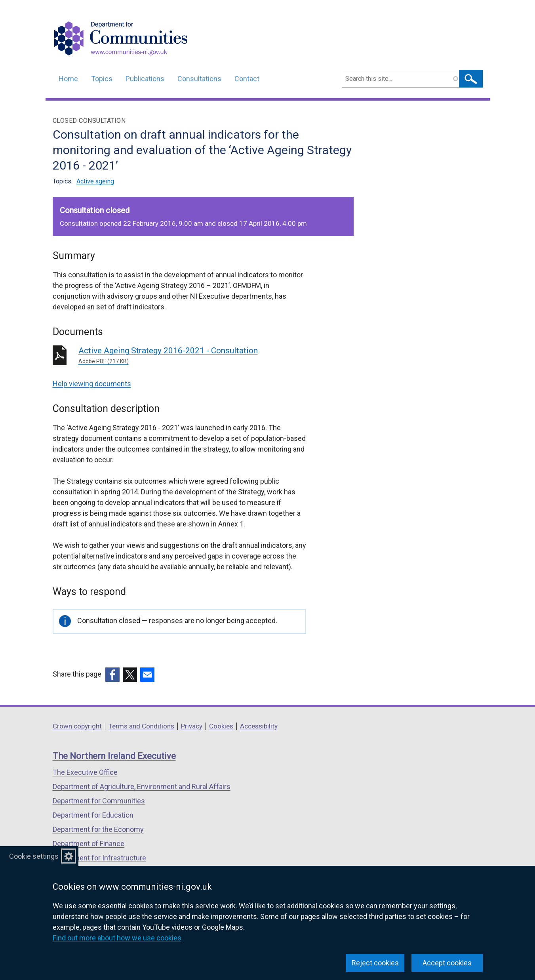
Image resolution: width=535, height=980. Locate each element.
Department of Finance (89, 844)
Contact (247, 79)
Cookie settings (34, 856)
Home (68, 79)
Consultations (199, 79)
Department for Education (93, 815)
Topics (102, 79)
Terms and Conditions (141, 726)
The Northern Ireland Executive (114, 756)
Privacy (192, 726)
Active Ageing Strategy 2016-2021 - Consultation (192, 356)
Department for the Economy (98, 829)
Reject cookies (375, 963)
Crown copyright (77, 726)
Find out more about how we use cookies (117, 938)
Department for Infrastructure (99, 858)
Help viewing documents (92, 384)
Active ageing (95, 181)
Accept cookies (447, 963)
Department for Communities (99, 801)
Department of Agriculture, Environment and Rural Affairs (142, 786)
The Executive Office (85, 772)
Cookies (221, 726)
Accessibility (259, 726)
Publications (145, 79)
